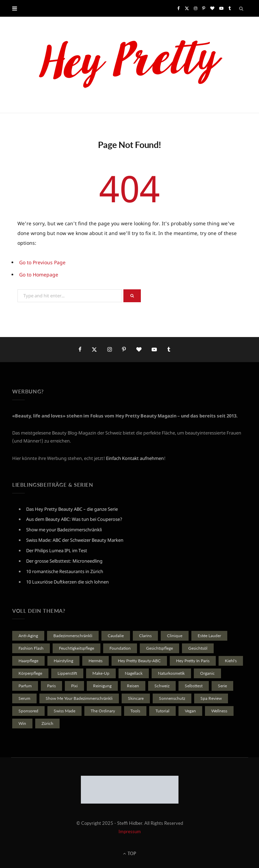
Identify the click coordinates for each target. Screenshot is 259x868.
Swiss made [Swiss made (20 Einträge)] (64, 711)
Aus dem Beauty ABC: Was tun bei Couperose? (74, 519)
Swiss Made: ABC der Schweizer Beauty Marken (75, 540)
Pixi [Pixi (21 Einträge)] (74, 686)
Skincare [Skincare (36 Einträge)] (136, 698)
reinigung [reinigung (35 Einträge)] (102, 686)
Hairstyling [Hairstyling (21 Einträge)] (63, 661)
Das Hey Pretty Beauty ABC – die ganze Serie (72, 509)
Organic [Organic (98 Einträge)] (207, 673)
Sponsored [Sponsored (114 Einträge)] (28, 711)
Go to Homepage (39, 275)
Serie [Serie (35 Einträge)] (222, 686)
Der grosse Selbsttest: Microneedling (64, 561)
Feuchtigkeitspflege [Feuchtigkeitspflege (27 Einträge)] (77, 648)
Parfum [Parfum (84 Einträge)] (25, 686)
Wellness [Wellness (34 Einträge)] (219, 711)
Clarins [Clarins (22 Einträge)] (145, 636)
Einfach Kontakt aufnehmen (135, 458)
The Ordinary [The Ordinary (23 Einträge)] (103, 711)
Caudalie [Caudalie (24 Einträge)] (116, 636)
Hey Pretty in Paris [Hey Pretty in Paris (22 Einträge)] (193, 661)
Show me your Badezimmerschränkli (64, 530)
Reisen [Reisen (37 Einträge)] (133, 686)
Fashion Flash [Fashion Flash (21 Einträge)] (31, 648)
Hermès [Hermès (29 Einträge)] (96, 661)
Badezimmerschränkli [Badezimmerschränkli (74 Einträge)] (73, 636)
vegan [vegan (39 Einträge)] (190, 711)
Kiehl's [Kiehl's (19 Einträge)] (231, 661)
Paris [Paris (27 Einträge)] (51, 686)
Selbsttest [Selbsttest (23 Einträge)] (194, 686)
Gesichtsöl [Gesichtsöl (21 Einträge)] (198, 648)
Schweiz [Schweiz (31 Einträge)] (162, 686)
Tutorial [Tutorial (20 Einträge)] (162, 711)
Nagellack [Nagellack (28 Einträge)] (134, 673)
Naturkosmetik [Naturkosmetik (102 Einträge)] (171, 673)
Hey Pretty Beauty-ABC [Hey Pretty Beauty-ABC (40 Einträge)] (139, 661)
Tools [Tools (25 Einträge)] (135, 711)
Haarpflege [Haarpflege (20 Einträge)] (28, 661)
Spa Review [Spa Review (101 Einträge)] (211, 698)
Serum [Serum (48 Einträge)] (24, 698)
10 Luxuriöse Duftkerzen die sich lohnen (67, 582)
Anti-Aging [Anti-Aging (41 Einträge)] (28, 636)
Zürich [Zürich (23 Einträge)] (47, 723)
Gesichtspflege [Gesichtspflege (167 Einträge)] (159, 648)
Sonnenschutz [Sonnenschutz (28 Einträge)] (172, 698)
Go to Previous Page (42, 262)
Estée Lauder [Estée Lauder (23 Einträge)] (209, 636)
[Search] (242, 8)
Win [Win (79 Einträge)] (22, 723)
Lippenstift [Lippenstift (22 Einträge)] (67, 673)
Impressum (130, 831)
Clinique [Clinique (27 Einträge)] (175, 636)
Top (129, 854)
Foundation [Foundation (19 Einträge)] (120, 648)
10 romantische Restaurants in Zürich (65, 571)
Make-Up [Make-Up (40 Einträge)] (101, 673)
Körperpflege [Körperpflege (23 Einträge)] (30, 673)
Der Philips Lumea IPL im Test (57, 550)
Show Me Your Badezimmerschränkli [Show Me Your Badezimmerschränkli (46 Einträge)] (79, 698)
